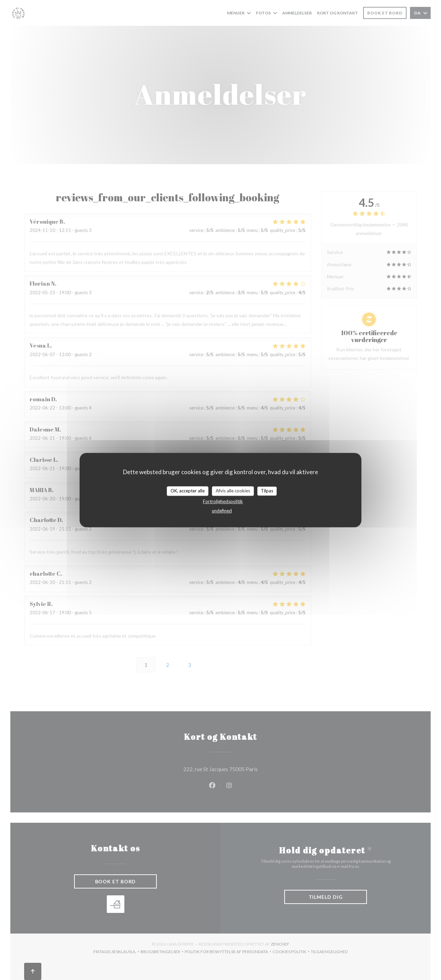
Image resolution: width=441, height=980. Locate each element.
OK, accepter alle (188, 491)
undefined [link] (222, 511)
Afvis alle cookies (233, 491)
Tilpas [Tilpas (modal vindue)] (267, 491)
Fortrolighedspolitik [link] (223, 501)
